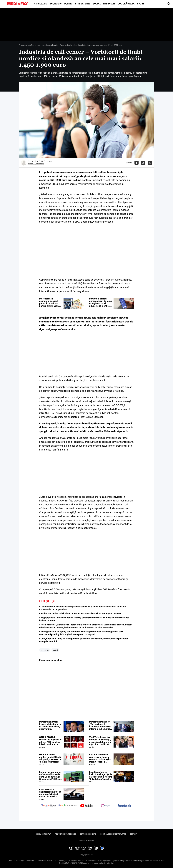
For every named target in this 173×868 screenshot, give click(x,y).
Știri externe (83, 4)
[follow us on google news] (49, 806)
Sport (141, 4)
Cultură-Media (126, 4)
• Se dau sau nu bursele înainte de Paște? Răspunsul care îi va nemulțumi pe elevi (80, 613)
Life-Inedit (109, 4)
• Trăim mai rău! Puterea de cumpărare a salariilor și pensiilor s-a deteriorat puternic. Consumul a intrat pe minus (83, 608)
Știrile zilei (41, 4)
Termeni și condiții (88, 834)
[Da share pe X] (143, 163)
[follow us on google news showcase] (68, 806)
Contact (134, 834)
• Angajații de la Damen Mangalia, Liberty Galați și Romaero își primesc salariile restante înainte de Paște (84, 619)
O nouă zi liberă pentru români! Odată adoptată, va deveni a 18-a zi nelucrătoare (50, 758)
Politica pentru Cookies (65, 834)
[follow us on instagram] (105, 806)
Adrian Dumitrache (36, 164)
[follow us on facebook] (124, 806)
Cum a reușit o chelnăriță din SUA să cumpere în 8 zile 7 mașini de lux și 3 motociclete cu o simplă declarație (50, 793)
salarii (55, 650)
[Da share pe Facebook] (137, 163)
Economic (56, 4)
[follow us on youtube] (86, 806)
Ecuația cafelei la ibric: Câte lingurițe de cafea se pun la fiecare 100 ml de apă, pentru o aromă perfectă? (101, 776)
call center (45, 650)
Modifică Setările (86, 840)
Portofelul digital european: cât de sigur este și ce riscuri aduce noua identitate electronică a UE (101, 302)
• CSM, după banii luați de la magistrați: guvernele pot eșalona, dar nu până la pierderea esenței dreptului (84, 640)
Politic (68, 4)
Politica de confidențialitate (113, 834)
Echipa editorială (43, 834)
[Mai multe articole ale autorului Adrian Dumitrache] (24, 163)
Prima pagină (24, 45)
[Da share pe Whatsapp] (150, 163)
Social (97, 4)
